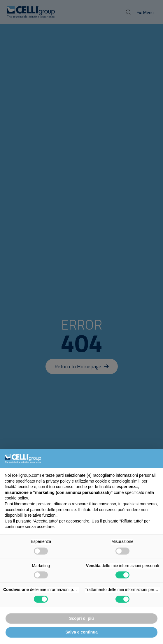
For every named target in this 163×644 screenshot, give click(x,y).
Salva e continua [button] (81, 632)
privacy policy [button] (58, 481)
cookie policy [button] (16, 498)
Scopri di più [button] (81, 618)
